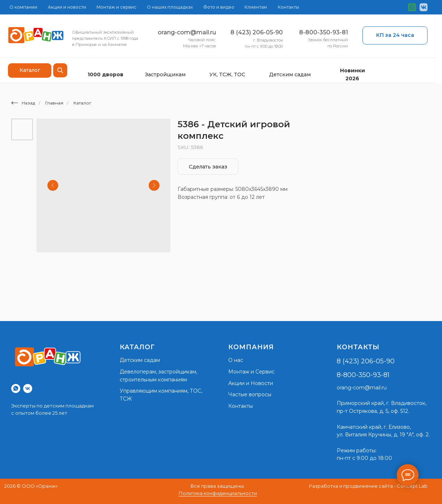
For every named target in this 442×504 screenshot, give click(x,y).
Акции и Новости (251, 383)
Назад (23, 103)
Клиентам (256, 7)
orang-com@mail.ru (187, 32)
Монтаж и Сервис (251, 372)
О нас (236, 360)
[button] (395, 35)
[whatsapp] (16, 388)
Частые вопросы (250, 394)
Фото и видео (219, 7)
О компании (23, 7)
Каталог (82, 103)
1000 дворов (105, 74)
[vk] (28, 388)
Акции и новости (67, 7)
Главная (54, 103)
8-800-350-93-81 (324, 32)
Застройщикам (165, 74)
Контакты (288, 7)
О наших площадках (170, 7)
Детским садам (290, 74)
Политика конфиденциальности (218, 493)
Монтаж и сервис (116, 7)
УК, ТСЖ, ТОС (227, 74)
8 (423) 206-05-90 (257, 32)
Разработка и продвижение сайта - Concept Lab (368, 486)
